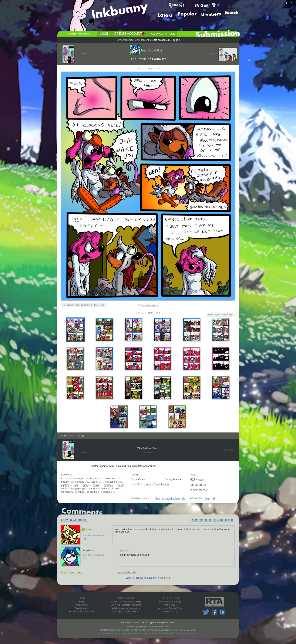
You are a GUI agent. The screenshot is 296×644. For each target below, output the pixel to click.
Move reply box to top (127, 572)
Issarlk (89, 529)
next (151, 69)
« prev (84, 452)
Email (82, 601)
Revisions (136, 605)
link (85, 538)
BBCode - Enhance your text (82, 612)
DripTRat (69, 436)
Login (105, 34)
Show (157, 498)
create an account (160, 40)
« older (84, 54)
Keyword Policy (170, 612)
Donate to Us (116, 601)
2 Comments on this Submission (211, 520)
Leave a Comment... (75, 520)
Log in (129, 578)
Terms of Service (170, 605)
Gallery (81, 436)
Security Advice (82, 608)
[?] (183, 498)
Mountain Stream (179, 630)
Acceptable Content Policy (170, 608)
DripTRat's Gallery (154, 50)
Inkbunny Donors (149, 630)
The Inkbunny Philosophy (170, 601)
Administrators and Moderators (126, 608)
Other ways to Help (133, 601)
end (158, 69)
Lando (192, 630)
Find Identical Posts (171, 498)
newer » (211, 54)
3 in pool (148, 452)
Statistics (126, 605)
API (114, 612)
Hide (176, 40)
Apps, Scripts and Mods (129, 612)
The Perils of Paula (148, 448)
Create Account (128, 34)
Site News (115, 605)
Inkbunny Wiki (82, 605)
